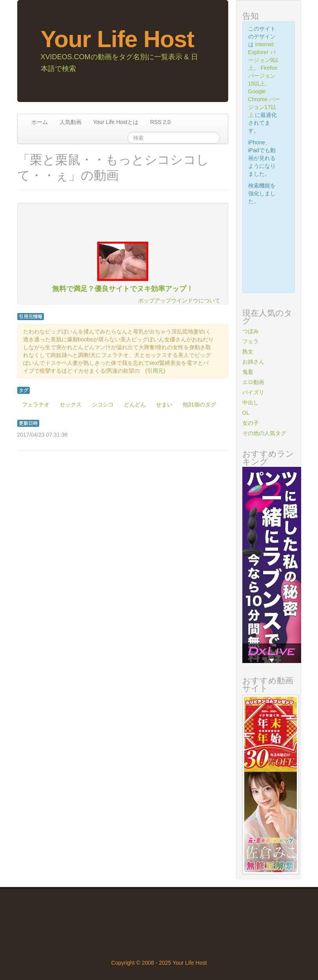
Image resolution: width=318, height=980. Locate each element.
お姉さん (253, 362)
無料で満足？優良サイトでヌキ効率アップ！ (123, 289)
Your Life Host (118, 39)
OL (246, 413)
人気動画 (71, 122)
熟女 (248, 352)
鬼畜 (248, 372)
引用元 (155, 371)
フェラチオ (36, 404)
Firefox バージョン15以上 (263, 76)
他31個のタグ (200, 404)
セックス (71, 404)
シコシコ (103, 404)
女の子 (251, 423)
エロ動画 (253, 382)
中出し (251, 403)
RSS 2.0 (160, 122)
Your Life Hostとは (116, 122)
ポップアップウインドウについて (179, 301)
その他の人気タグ (264, 433)
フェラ (251, 341)
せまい (164, 404)
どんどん (135, 404)
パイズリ (253, 392)
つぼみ (251, 331)
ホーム (40, 122)
